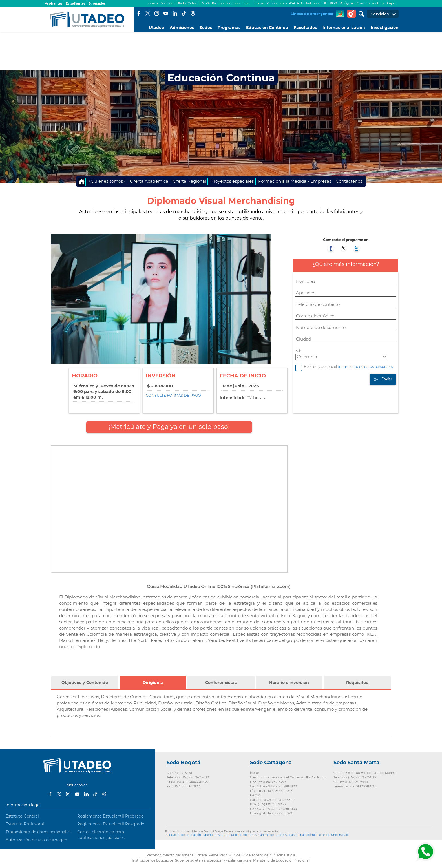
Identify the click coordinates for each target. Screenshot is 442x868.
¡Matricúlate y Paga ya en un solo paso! (169, 427)
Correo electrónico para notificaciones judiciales (101, 835)
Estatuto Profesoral (25, 824)
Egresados (97, 3)
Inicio (82, 182)
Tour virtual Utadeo (352, 14)
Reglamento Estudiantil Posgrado (111, 824)
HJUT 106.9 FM (332, 3)
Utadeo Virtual (187, 3)
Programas (229, 28)
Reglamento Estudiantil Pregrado (111, 816)
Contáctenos (349, 181)
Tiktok (184, 13)
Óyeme (350, 3)
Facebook (139, 13)
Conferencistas (221, 683)
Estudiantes (76, 3)
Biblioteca (167, 3)
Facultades (305, 28)
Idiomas (259, 3)
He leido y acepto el (344, 367)
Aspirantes (54, 3)
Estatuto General (22, 816)
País (298, 350)
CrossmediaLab (368, 3)
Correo (153, 3)
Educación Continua (267, 28)
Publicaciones (277, 3)
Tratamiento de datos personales (38, 832)
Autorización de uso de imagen (36, 840)
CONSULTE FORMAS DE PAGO (173, 395)
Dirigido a (155, 685)
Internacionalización (344, 28)
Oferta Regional (189, 181)
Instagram (157, 13)
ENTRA (205, 3)
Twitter (148, 13)
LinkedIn (175, 13)
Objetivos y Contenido (85, 683)
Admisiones (182, 28)
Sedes (206, 28)
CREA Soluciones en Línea (340, 14)
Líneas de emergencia (312, 14)
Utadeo (156, 28)
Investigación (385, 28)
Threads (193, 13)
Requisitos (357, 683)
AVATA (294, 3)
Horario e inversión (289, 683)
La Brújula (389, 3)
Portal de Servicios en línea (231, 3)
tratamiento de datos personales (365, 367)
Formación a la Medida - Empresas (295, 181)
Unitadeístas (310, 3)
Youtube (166, 13)
